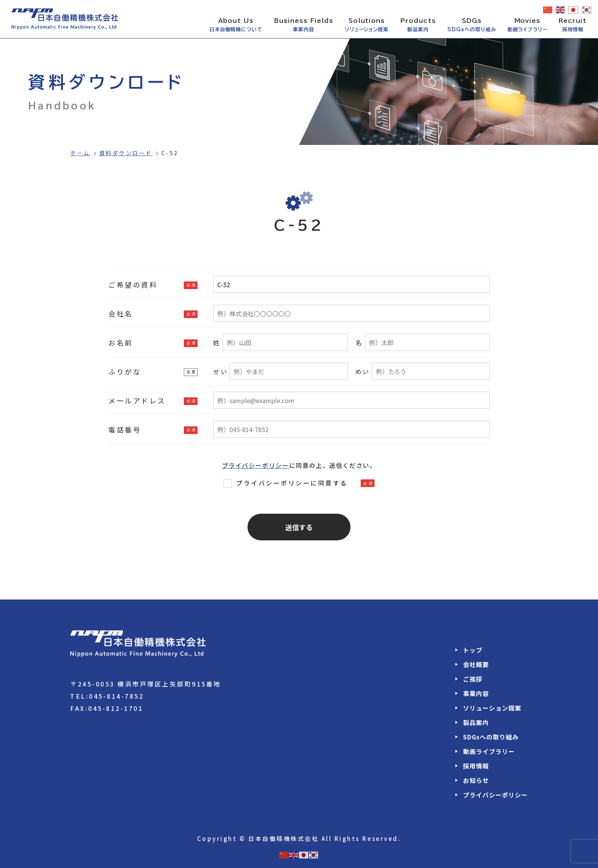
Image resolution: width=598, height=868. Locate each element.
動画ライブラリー (489, 751)
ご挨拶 (473, 679)
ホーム (80, 153)
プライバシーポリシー (256, 465)
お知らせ (476, 780)
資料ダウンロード (126, 153)
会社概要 (476, 664)
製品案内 (476, 722)
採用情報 (476, 766)
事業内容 (476, 693)
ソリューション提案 (492, 708)
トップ (473, 650)
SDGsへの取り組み (491, 737)
